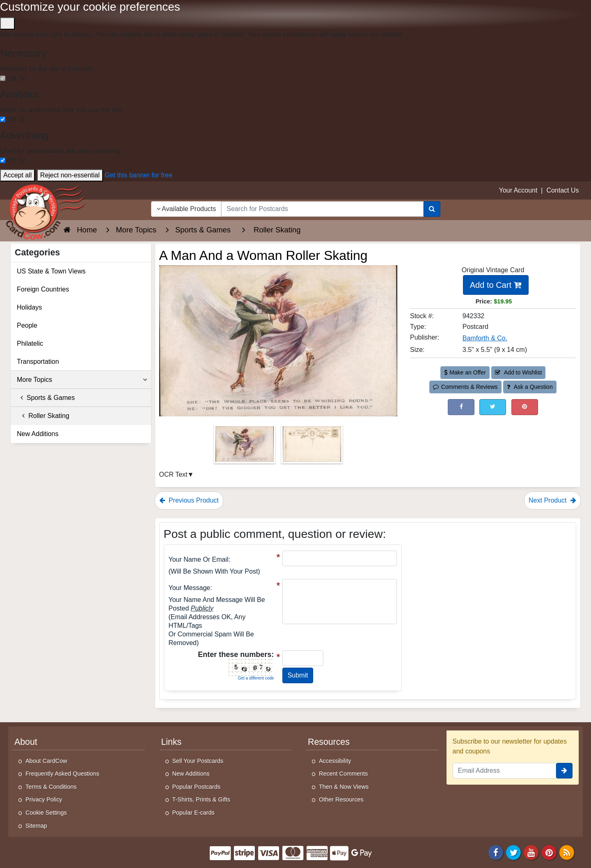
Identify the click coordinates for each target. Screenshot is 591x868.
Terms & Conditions (51, 787)
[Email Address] (505, 771)
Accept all (17, 175)
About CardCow (46, 761)
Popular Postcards (197, 787)
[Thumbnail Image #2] (312, 447)
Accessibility (335, 761)
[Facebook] (496, 852)
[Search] (432, 209)
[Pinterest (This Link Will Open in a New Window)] (525, 407)
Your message (190, 588)
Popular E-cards (194, 813)
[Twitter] (513, 852)
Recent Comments (343, 774)
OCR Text (173, 474)
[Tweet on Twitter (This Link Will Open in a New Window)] (493, 407)
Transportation (38, 362)
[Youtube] (531, 852)
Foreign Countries (43, 289)
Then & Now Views (344, 787)
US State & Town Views (51, 271)
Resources (329, 742)
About (26, 742)
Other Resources (341, 799)
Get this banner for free (139, 175)
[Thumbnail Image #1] (245, 447)
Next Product (552, 500)
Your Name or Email (199, 559)
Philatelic (30, 343)
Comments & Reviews (465, 387)
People (27, 325)
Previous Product (189, 500)
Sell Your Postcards (198, 761)
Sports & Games (46, 398)
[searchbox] (322, 209)
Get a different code (256, 678)
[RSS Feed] (567, 852)
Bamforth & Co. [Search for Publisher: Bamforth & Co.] (485, 338)
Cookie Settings (46, 813)
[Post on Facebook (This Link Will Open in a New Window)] (461, 407)
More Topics (82, 380)
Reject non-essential (70, 175)
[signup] (564, 771)
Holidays (29, 307)
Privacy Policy (44, 799)
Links (172, 742)
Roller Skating (43, 416)
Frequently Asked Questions (62, 774)
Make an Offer (465, 372)
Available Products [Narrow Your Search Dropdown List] (186, 209)
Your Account (518, 190)
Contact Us (562, 190)
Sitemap (36, 826)
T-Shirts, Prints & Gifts (202, 799)
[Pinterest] (549, 852)
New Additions (38, 434)
